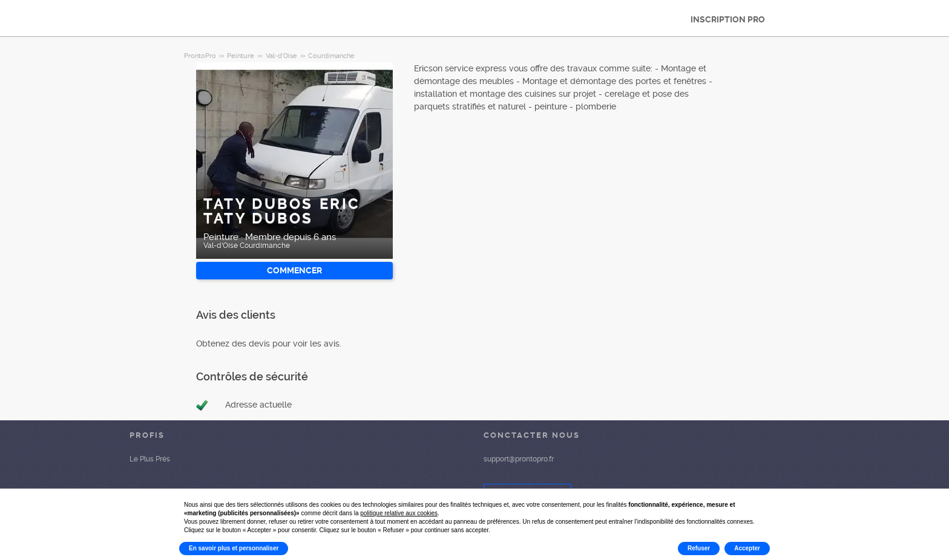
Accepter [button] (747, 548)
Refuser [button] (699, 548)
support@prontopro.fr (519, 459)
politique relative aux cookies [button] (399, 513)
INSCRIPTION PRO (728, 19)
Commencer (294, 270)
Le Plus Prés (150, 459)
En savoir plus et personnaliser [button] (234, 548)
